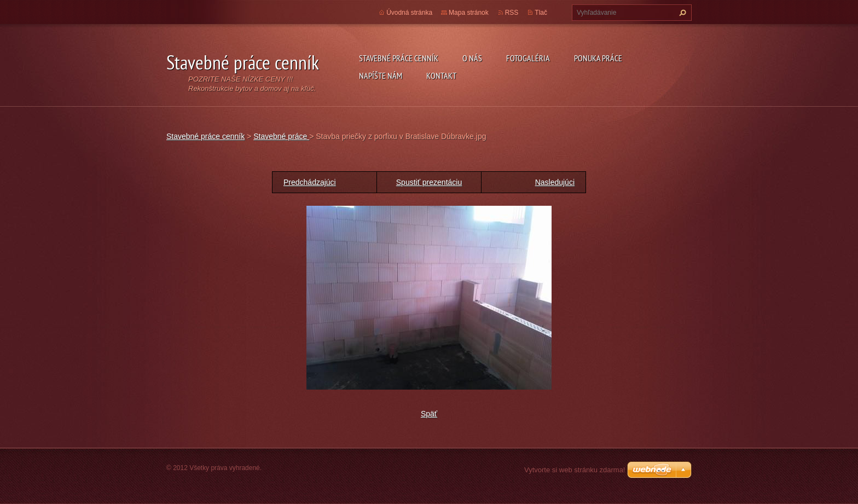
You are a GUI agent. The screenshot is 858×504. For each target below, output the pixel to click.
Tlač (541, 13)
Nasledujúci (555, 182)
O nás (472, 58)
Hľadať (681, 13)
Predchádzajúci (310, 182)
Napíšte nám (381, 76)
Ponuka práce (598, 58)
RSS (512, 13)
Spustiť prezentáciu (429, 182)
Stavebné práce (281, 136)
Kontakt (441, 76)
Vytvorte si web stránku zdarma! (575, 470)
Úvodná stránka (409, 13)
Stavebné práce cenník (399, 58)
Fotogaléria (528, 58)
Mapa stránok (469, 13)
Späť (429, 414)
